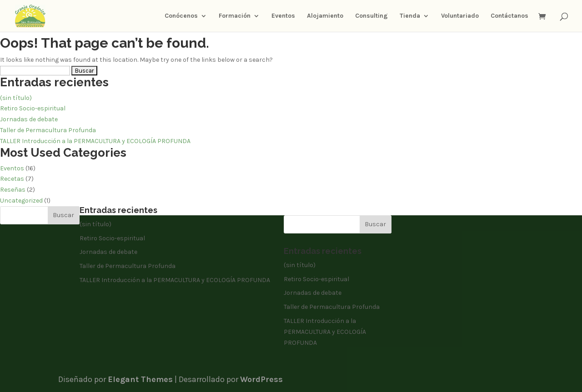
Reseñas (13, 190)
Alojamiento (325, 16)
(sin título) (16, 98)
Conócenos (181, 16)
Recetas (12, 179)
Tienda (410, 16)
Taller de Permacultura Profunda (48, 130)
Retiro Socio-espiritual (33, 108)
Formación (235, 16)
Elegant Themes (140, 379)
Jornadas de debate (29, 119)
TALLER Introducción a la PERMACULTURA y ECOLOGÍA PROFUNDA (95, 141)
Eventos (283, 16)
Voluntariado (460, 16)
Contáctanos (509, 16)
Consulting (371, 16)
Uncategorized (21, 201)
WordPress (261, 379)
